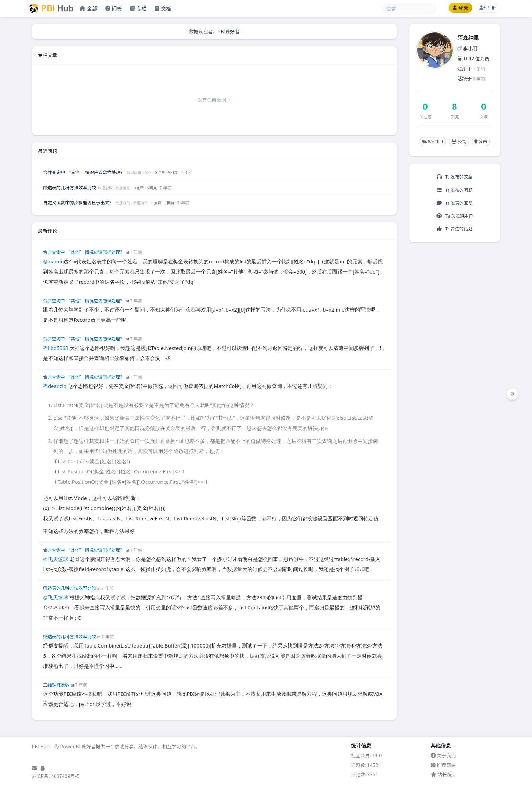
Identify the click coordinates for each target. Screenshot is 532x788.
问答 (114, 8)
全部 (88, 8)
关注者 (425, 117)
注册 (488, 8)
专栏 (138, 8)
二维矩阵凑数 (57, 685)
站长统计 (443, 774)
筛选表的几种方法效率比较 (70, 187)
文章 (484, 117)
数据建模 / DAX (139, 172)
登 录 (460, 8)
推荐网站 (443, 765)
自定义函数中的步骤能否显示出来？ (79, 202)
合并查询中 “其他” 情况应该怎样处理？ (84, 172)
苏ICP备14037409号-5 (56, 776)
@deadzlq (55, 386)
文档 (163, 8)
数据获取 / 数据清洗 (114, 188)
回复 (455, 117)
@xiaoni (53, 261)
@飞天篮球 (56, 559)
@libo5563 (56, 348)
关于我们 (443, 755)
